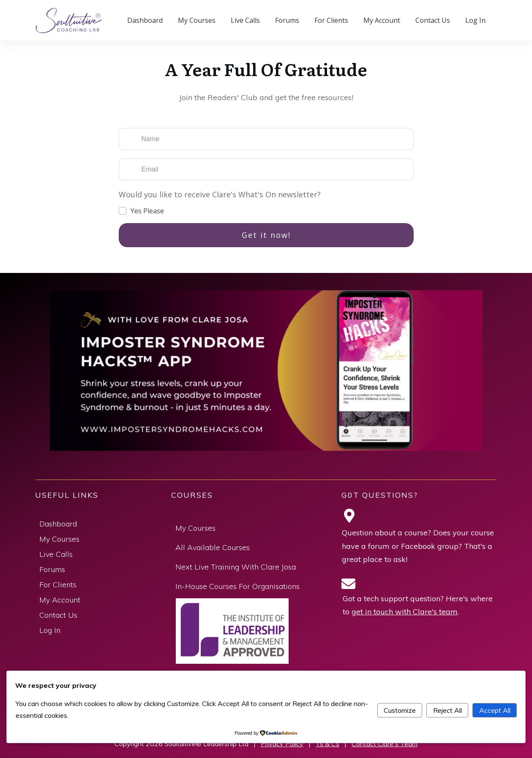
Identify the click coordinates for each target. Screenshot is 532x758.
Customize (400, 710)
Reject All (447, 710)
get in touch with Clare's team (405, 612)
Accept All (495, 710)
